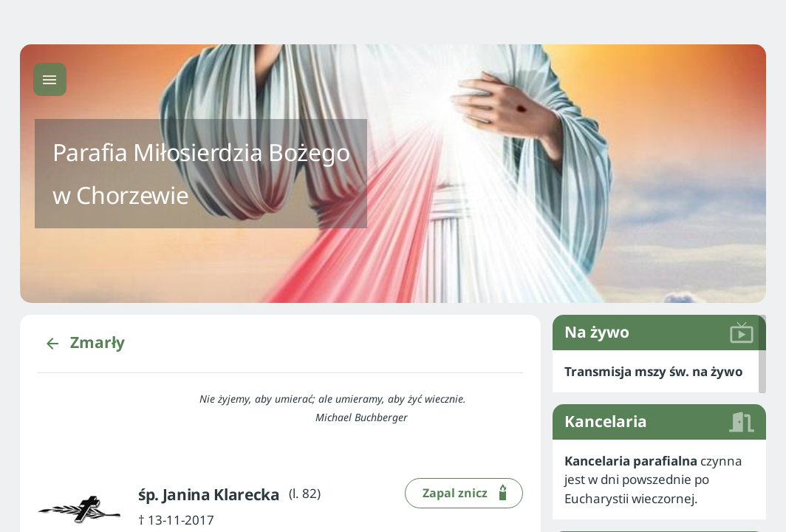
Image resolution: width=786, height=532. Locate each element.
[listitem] (659, 372)
